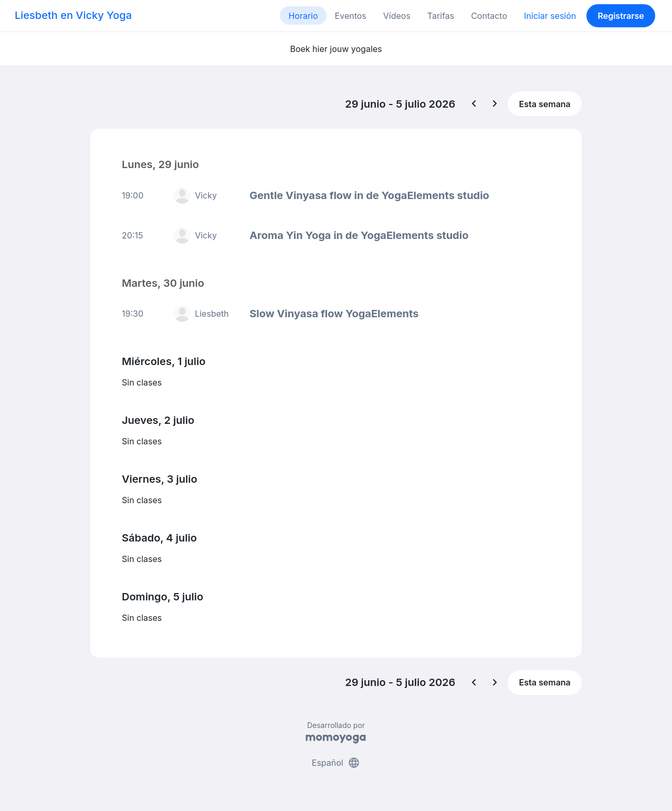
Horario (303, 16)
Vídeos (397, 16)
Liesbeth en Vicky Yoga (73, 15)
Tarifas (441, 16)
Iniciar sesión (550, 16)
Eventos (351, 16)
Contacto (489, 16)
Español (336, 763)
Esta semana (545, 104)
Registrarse (621, 16)
